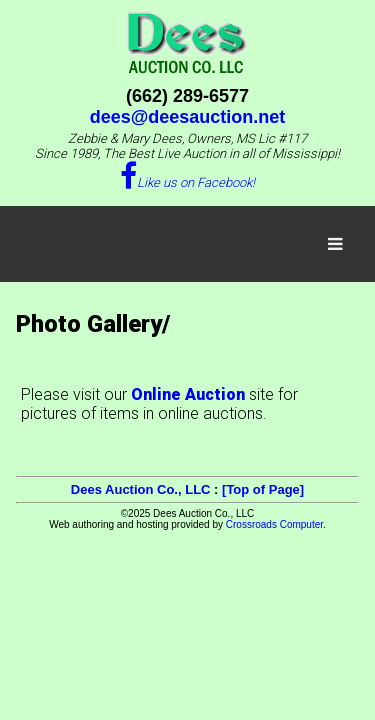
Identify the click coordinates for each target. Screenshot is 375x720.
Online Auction (188, 394)
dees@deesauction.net (188, 117)
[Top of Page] (263, 489)
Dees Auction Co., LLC (141, 489)
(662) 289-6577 (187, 96)
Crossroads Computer (274, 524)
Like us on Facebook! (187, 182)
